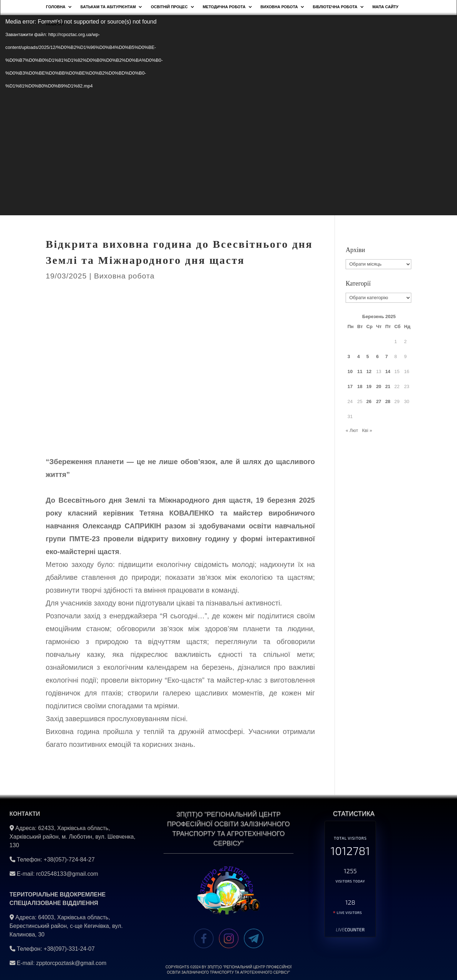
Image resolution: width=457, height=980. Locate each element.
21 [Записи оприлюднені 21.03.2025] (388, 386)
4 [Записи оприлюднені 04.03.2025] (358, 356)
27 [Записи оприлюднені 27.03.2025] (378, 401)
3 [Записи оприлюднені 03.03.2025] (349, 356)
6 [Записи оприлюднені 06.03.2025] (377, 356)
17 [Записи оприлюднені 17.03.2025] (350, 386)
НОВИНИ (55, 24)
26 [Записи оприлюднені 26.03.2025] (369, 401)
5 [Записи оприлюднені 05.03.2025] (368, 356)
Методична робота (224, 7)
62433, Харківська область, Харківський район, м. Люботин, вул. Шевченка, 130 (73, 837)
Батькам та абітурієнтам (108, 7)
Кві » (367, 430)
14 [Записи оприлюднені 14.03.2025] (388, 371)
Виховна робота (279, 7)
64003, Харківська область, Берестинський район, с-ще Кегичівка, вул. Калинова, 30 (66, 926)
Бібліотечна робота (335, 7)
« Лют (352, 430)
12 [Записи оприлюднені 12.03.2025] (369, 371)
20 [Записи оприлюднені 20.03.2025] (378, 386)
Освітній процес (169, 7)
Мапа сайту (385, 7)
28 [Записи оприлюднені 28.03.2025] (388, 401)
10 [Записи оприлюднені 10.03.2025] (350, 371)
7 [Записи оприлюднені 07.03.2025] (386, 356)
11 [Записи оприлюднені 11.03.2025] (360, 371)
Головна (56, 7)
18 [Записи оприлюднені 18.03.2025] (360, 386)
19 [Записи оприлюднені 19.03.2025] (369, 386)
